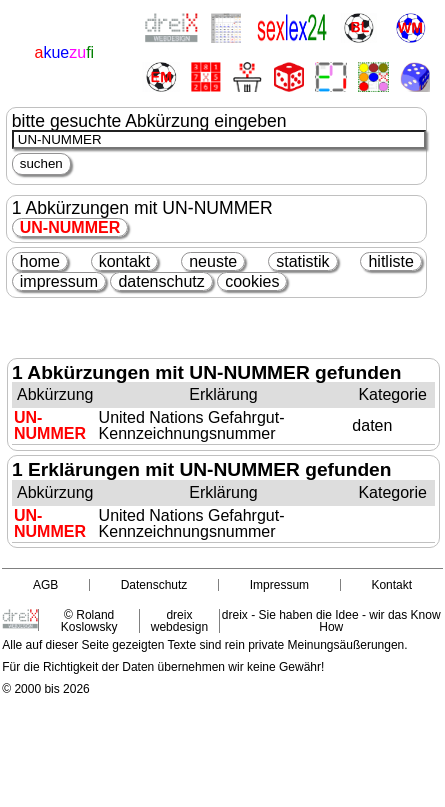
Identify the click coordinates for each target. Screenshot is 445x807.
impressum (59, 281)
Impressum (279, 585)
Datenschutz (154, 585)
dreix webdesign (179, 621)
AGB (45, 585)
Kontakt (391, 585)
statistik (302, 261)
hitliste (390, 261)
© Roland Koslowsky (89, 621)
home (40, 261)
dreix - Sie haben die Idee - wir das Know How (331, 621)
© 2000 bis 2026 (46, 689)
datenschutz (161, 281)
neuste (213, 261)
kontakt (125, 261)
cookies (252, 281)
